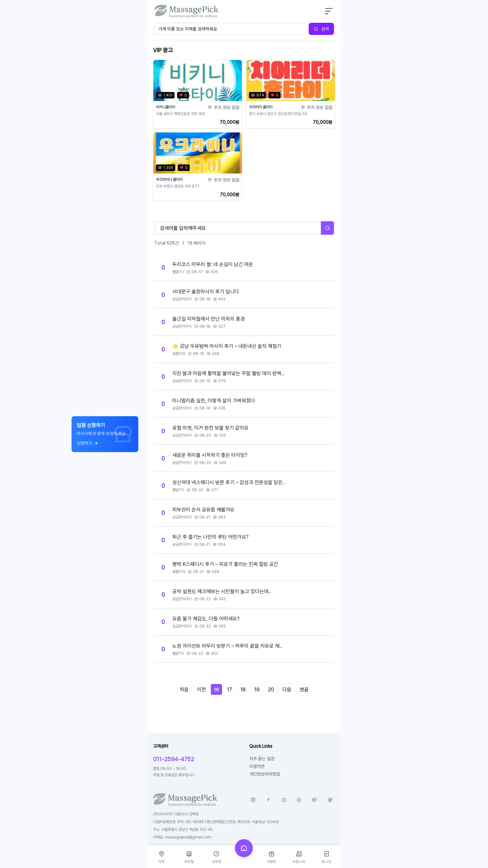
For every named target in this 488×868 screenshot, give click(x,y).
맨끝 (304, 689)
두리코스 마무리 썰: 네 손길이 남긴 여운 (213, 264)
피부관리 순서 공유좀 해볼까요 (203, 510)
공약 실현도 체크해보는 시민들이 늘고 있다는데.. (222, 591)
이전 (201, 689)
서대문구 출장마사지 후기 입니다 (206, 291)
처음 (184, 689)
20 (271, 689)
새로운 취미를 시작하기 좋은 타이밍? (210, 455)
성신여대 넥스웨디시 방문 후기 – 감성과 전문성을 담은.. (229, 482)
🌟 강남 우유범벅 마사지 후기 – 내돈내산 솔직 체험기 (227, 346)
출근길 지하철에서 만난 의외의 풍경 (209, 319)
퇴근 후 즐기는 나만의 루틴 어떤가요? (210, 537)
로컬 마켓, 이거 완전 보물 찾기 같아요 (210, 428)
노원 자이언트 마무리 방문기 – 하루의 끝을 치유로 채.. (227, 646)
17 (229, 689)
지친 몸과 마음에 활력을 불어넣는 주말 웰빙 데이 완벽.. (228, 373)
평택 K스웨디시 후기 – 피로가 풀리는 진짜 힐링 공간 (225, 564)
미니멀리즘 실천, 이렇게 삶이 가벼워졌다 (214, 400)
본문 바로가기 (148, 0)
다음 (287, 689)
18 (243, 689)
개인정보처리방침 (265, 774)
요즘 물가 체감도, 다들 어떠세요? (206, 619)
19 (257, 689)
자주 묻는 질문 (262, 758)
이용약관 (257, 766)
